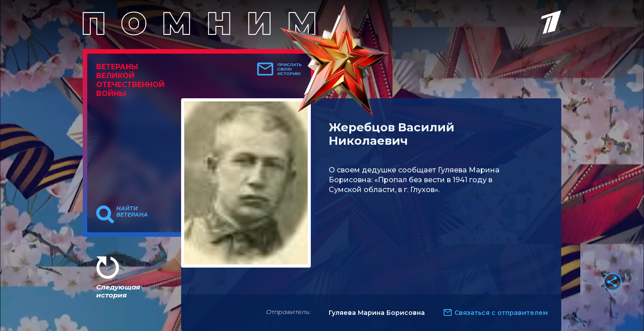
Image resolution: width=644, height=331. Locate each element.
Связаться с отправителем (501, 313)
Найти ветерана (132, 212)
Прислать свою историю (290, 69)
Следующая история (118, 291)
